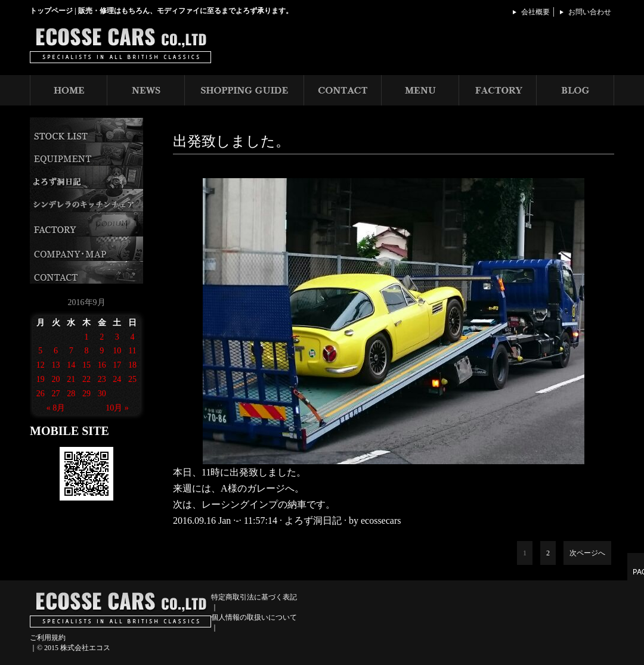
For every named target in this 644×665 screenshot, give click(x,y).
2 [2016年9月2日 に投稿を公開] (102, 337)
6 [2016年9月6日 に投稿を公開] (56, 351)
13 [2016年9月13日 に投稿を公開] (56, 365)
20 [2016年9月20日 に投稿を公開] (56, 379)
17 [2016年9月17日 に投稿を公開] (117, 365)
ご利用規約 (48, 638)
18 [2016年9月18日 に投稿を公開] (132, 365)
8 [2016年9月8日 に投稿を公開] (86, 351)
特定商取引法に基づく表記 (254, 597)
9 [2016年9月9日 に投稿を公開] (102, 351)
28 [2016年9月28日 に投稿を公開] (71, 394)
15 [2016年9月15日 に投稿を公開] (86, 365)
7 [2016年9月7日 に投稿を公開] (71, 351)
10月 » (117, 408)
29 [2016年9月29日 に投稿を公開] (86, 394)
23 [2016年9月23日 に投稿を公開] (102, 379)
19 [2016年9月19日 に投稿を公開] (41, 379)
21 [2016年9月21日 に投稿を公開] (71, 379)
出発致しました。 (231, 141)
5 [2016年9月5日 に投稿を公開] (40, 351)
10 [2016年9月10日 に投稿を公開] (117, 351)
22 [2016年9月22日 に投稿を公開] (86, 379)
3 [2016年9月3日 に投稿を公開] (117, 337)
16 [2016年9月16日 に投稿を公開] (102, 365)
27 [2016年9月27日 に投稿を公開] (56, 394)
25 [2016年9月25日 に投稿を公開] (132, 379)
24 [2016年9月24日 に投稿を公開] (117, 379)
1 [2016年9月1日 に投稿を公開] (86, 337)
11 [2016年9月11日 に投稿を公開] (132, 351)
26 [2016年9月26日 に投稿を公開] (41, 394)
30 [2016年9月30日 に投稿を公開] (102, 394)
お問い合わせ (590, 12)
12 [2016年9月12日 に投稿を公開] (41, 365)
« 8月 (56, 408)
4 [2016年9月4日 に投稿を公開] (133, 337)
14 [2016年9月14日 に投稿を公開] (71, 365)
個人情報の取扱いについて (254, 617)
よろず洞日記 (313, 520)
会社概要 (535, 12)
